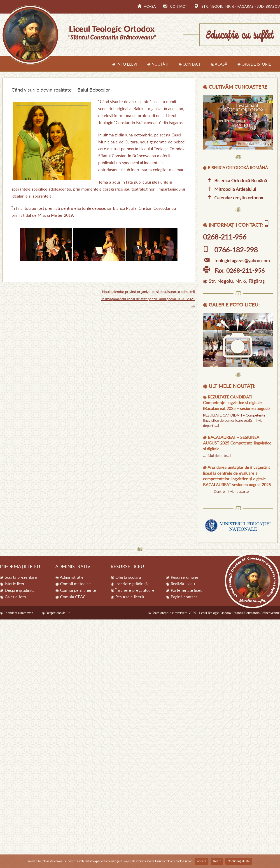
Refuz (217, 861)
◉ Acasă (219, 64)
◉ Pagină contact (181, 597)
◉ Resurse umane (182, 577)
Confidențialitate (239, 861)
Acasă (146, 6)
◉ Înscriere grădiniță (129, 584)
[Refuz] (274, 861)
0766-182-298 (230, 250)
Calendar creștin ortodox (233, 198)
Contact (175, 6)
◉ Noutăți (158, 64)
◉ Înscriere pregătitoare (133, 590)
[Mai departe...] (219, 455)
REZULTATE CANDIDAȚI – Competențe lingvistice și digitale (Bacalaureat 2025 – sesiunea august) (236, 403)
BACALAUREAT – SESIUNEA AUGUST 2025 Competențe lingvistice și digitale (237, 443)
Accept (202, 861)
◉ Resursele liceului (128, 597)
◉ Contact (190, 64)
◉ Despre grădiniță (17, 590)
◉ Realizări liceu (180, 584)
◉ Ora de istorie (254, 64)
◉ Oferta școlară (126, 577)
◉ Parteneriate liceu (184, 590)
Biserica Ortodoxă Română (235, 180)
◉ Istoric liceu (13, 584)
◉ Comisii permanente (76, 590)
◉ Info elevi (125, 64)
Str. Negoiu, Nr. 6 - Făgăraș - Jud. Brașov (237, 6)
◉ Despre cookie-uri (56, 613)
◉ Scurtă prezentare (19, 577)
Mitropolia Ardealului (230, 189)
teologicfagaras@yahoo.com (236, 260)
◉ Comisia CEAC (70, 597)
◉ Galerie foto (13, 597)
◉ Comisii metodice (73, 584)
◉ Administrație (69, 577)
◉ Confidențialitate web (17, 613)
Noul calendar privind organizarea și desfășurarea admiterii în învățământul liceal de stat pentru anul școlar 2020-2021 (148, 299)
